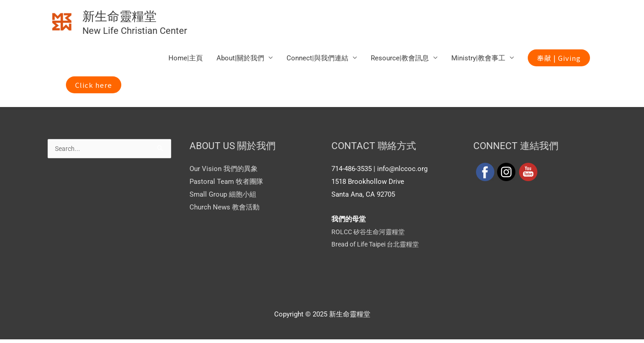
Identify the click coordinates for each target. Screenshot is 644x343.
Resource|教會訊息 (400, 61)
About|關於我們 (240, 61)
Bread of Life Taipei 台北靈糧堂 (379, 248)
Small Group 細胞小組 (223, 198)
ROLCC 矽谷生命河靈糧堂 (371, 236)
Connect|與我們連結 (317, 61)
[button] (559, 62)
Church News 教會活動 (225, 210)
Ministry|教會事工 (478, 61)
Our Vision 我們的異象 (224, 172)
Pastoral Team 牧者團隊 (226, 185)
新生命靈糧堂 (144, 17)
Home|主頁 (186, 61)
